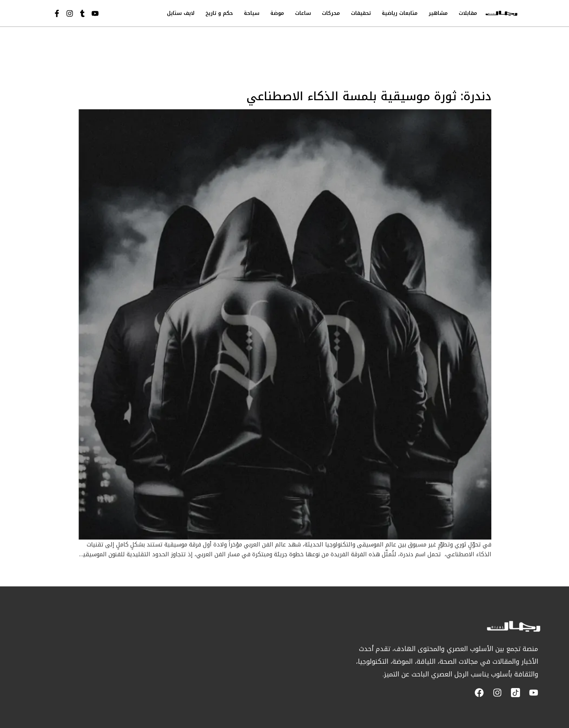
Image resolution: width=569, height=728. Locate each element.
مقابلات (468, 13)
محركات (331, 13)
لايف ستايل (181, 13)
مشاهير (438, 13)
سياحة (252, 13)
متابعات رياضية (400, 13)
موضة (277, 13)
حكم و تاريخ (219, 13)
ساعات (303, 13)
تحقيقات (361, 13)
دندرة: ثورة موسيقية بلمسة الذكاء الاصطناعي (369, 96)
